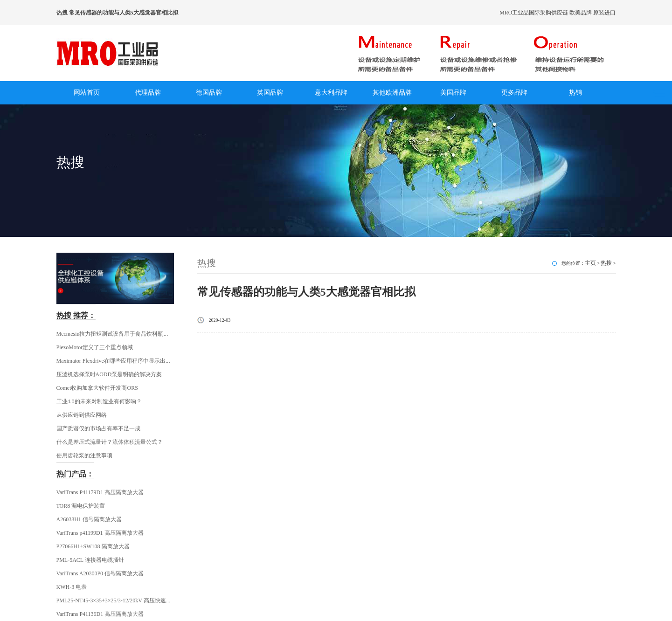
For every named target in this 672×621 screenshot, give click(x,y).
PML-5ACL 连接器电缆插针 (90, 560)
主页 (590, 263)
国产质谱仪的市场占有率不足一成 (98, 428)
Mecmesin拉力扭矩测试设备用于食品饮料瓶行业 (116, 334)
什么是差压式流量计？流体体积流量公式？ (110, 442)
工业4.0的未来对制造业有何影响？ (99, 401)
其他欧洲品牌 (392, 93)
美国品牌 (453, 93)
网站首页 (87, 93)
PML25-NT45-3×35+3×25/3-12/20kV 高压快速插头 (117, 600)
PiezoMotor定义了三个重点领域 (95, 347)
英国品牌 (270, 93)
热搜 (606, 263)
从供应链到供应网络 (82, 415)
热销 (575, 93)
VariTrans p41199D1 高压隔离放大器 (100, 533)
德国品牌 (209, 93)
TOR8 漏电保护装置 (81, 506)
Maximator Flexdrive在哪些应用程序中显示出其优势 (119, 361)
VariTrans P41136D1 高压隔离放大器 (100, 614)
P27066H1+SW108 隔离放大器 (93, 546)
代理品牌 (148, 93)
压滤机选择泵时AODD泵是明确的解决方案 (109, 374)
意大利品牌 (331, 93)
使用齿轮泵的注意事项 (84, 455)
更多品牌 (514, 93)
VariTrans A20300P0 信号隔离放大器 (100, 573)
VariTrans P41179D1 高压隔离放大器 (100, 492)
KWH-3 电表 (72, 587)
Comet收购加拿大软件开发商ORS (97, 388)
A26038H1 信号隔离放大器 (89, 519)
